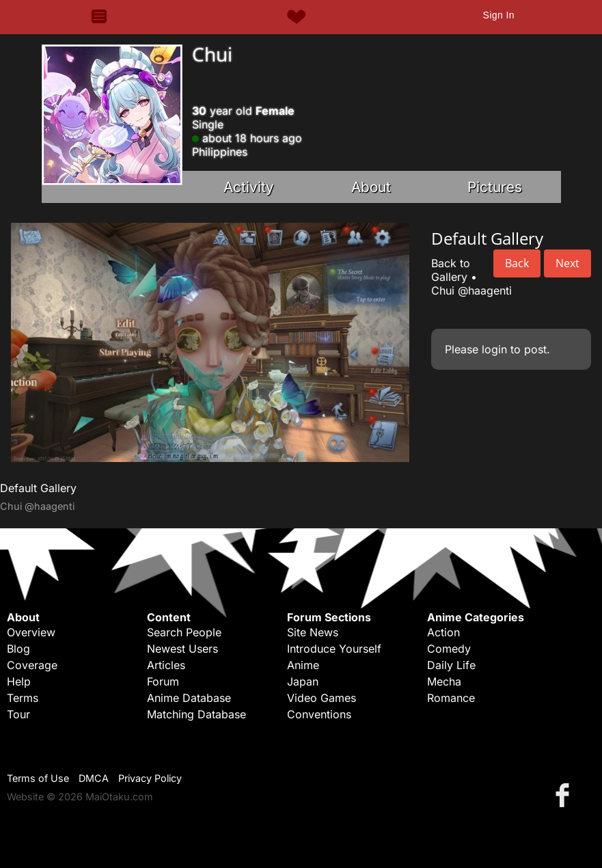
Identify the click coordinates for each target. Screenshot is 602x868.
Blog (18, 649)
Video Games (321, 698)
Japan (303, 681)
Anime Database (189, 698)
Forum (163, 681)
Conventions (319, 714)
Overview (31, 632)
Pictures (495, 187)
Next (567, 263)
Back (517, 263)
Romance (451, 698)
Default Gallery (38, 488)
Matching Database (196, 714)
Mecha (444, 681)
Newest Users (182, 649)
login (494, 349)
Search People (184, 632)
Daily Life (451, 665)
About (371, 187)
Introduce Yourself (334, 649)
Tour (18, 714)
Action (443, 632)
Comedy (449, 649)
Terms (23, 698)
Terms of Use (38, 778)
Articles (166, 665)
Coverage (32, 665)
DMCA (94, 778)
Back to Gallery (451, 270)
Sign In (498, 15)
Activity (249, 187)
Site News (313, 632)
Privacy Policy (150, 778)
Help (19, 681)
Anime (303, 665)
